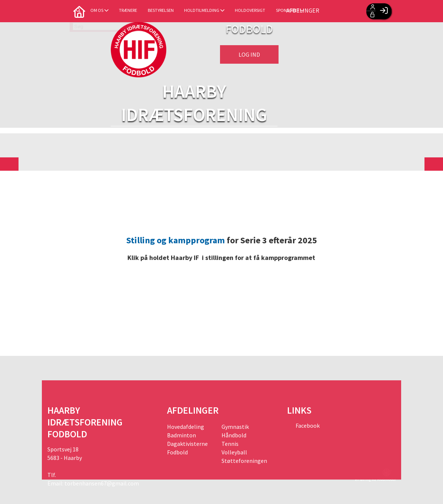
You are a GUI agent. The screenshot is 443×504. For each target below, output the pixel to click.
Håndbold (234, 435)
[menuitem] (59, 11)
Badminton (181, 435)
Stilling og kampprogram (176, 240)
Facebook (307, 425)
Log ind (249, 54)
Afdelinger (335, 11)
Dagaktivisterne (187, 444)
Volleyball (234, 452)
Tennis (230, 444)
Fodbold (177, 452)
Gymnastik (235, 427)
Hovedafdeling (186, 427)
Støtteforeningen (244, 461)
